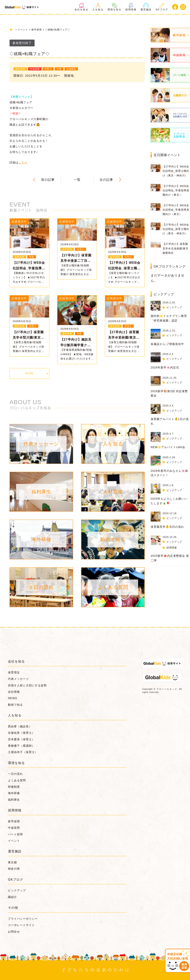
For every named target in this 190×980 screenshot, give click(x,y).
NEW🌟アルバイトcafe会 (168, 447)
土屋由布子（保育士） (23, 752)
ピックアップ (174, 307)
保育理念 (14, 672)
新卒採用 (14, 821)
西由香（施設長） (20, 726)
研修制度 (14, 787)
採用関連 (172, 548)
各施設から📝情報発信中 (167, 344)
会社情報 (14, 692)
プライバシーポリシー (23, 919)
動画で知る (15, 705)
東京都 (12, 862)
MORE (29, 373)
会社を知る (81, 7)
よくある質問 (17, 780)
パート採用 (15, 834)
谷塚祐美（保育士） (21, 733)
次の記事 (106, 180)
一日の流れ (15, 774)
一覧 (77, 180)
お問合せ (14, 932)
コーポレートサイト (21, 925)
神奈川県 (14, 869)
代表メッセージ (18, 679)
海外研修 (14, 793)
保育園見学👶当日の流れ (167, 527)
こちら (23, 162)
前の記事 (48, 180)
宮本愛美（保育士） (21, 739)
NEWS (13, 698)
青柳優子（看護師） (21, 746)
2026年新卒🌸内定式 (165, 367)
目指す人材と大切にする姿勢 (27, 685)
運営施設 (146, 7)
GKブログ (162, 7)
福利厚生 (14, 800)
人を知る (98, 7)
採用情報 (131, 7)
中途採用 (14, 828)
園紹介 (12, 897)
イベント (14, 841)
